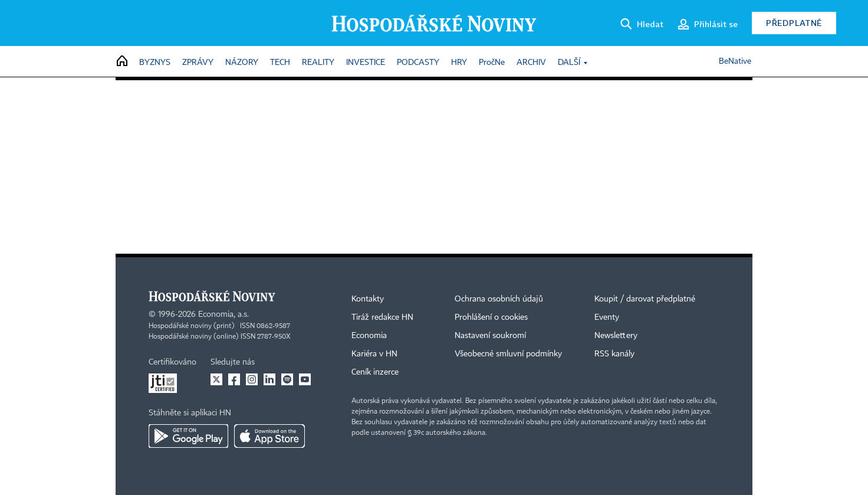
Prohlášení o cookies (491, 317)
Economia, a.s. (223, 314)
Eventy (607, 317)
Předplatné (794, 23)
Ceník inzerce (375, 372)
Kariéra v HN (374, 354)
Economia (369, 336)
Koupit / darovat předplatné (645, 299)
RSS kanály (614, 354)
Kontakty (368, 299)
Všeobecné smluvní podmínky (508, 354)
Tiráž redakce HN (382, 317)
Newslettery (616, 336)
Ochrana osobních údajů (499, 299)
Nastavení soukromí (490, 336)
